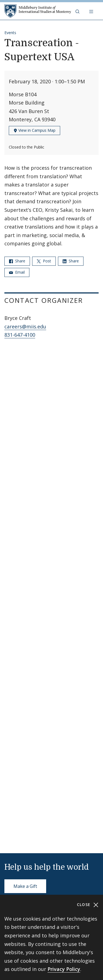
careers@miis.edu (25, 326)
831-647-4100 (20, 335)
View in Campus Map (34, 130)
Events (10, 33)
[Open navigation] (92, 11)
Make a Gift (25, 886)
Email (17, 272)
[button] (78, 11)
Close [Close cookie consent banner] (88, 905)
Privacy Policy (64, 969)
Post (44, 261)
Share (17, 261)
